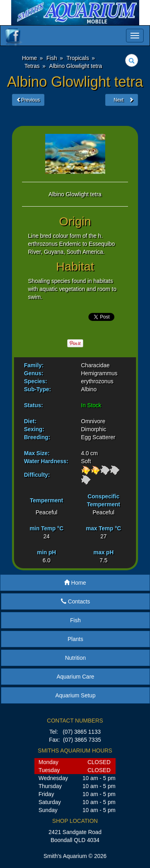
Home (75, 583)
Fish (75, 620)
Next (122, 100)
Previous (28, 100)
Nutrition (75, 658)
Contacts (75, 601)
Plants (75, 639)
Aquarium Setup (75, 695)
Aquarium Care (75, 677)
